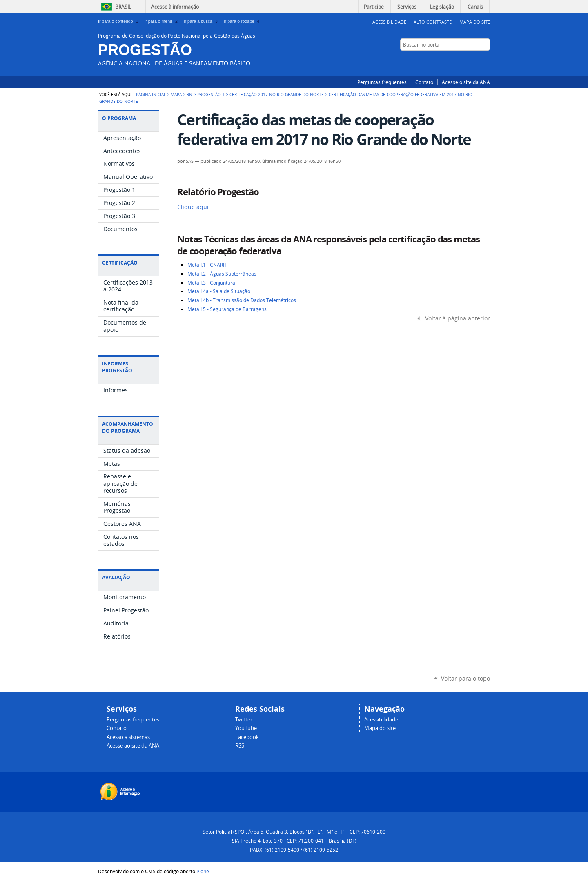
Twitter (465, 60)
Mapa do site (380, 728)
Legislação (442, 7)
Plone (203, 871)
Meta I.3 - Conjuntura (211, 283)
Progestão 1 (211, 94)
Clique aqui (193, 207)
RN (189, 94)
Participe (374, 7)
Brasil (123, 7)
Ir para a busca (202, 21)
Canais (475, 7)
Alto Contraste (433, 22)
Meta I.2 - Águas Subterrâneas (222, 274)
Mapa (176, 94)
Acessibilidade (389, 22)
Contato (424, 82)
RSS (486, 60)
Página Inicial (151, 94)
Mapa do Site (475, 22)
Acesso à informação (175, 7)
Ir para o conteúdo (119, 21)
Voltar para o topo (465, 678)
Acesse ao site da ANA (133, 746)
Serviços (407, 7)
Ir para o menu (162, 21)
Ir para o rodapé (243, 21)
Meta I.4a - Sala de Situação (219, 291)
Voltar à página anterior (458, 318)
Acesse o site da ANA (466, 82)
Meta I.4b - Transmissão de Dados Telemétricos (242, 300)
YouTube (476, 60)
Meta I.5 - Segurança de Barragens (227, 309)
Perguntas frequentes (382, 82)
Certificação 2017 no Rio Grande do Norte (277, 94)
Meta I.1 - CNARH (207, 265)
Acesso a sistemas (128, 737)
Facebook (455, 60)
